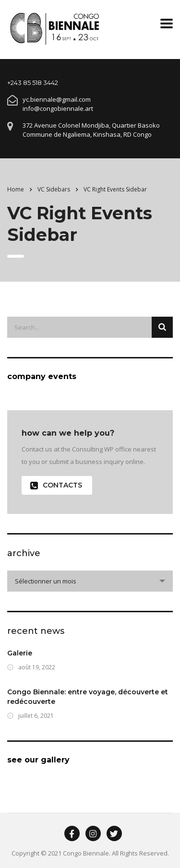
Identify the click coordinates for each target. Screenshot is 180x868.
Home (16, 189)
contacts (56, 485)
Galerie (20, 653)
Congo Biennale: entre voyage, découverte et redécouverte (88, 697)
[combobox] (90, 581)
